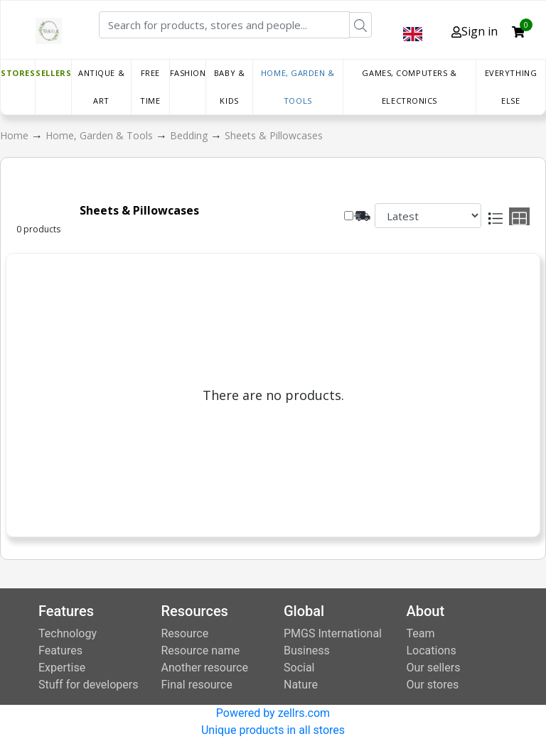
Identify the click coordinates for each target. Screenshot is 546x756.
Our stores (433, 685)
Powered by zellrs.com (273, 713)
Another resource (205, 668)
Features (60, 650)
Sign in (475, 31)
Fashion (188, 73)
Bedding (190, 135)
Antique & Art (101, 87)
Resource (185, 633)
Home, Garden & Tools (298, 87)
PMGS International (333, 633)
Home (16, 135)
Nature (301, 685)
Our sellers (434, 668)
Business (307, 650)
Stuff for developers (88, 685)
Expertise (62, 668)
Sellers (53, 73)
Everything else (511, 87)
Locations (432, 650)
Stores (18, 73)
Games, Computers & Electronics (409, 87)
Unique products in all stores (273, 730)
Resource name (201, 650)
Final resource (197, 685)
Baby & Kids (229, 87)
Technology (68, 633)
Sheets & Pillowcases (274, 135)
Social (299, 668)
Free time (150, 87)
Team (421, 633)
